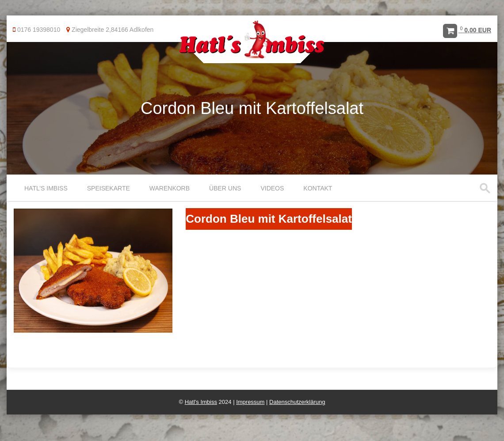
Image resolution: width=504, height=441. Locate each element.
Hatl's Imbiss (201, 402)
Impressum (250, 402)
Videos (272, 188)
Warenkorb (170, 188)
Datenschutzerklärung (297, 402)
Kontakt (318, 188)
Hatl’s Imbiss (46, 188)
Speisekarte (109, 188)
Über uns (225, 188)
